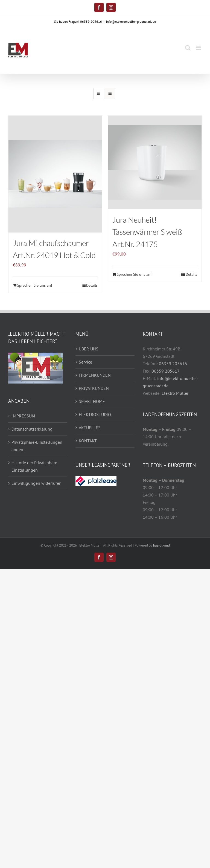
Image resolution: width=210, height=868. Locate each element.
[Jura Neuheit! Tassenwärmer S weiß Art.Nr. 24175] (155, 162)
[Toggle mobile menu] (199, 48)
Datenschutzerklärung (32, 429)
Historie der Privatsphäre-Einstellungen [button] (35, 466)
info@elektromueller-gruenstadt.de (131, 21)
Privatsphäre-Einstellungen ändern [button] (37, 446)
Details (92, 285)
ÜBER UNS (89, 349)
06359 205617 (166, 371)
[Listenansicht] (110, 93)
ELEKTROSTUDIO (95, 414)
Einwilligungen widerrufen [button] (37, 483)
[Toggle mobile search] (188, 48)
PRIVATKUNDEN (94, 388)
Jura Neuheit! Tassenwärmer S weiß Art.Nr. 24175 (147, 232)
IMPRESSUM (23, 416)
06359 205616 (173, 364)
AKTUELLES (90, 428)
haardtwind (161, 545)
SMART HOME (92, 401)
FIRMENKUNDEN (95, 375)
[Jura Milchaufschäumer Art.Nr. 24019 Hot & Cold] (55, 174)
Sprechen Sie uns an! (35, 285)
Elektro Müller (175, 393)
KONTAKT (88, 441)
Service (85, 362)
